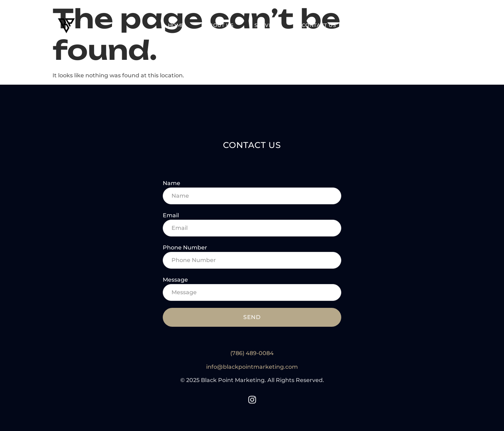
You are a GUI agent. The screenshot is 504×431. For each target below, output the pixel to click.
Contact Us (319, 25)
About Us (219, 25)
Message (175, 280)
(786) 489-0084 (252, 353)
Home (176, 25)
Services (267, 25)
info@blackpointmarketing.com (252, 367)
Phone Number (185, 248)
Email (171, 215)
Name (171, 183)
